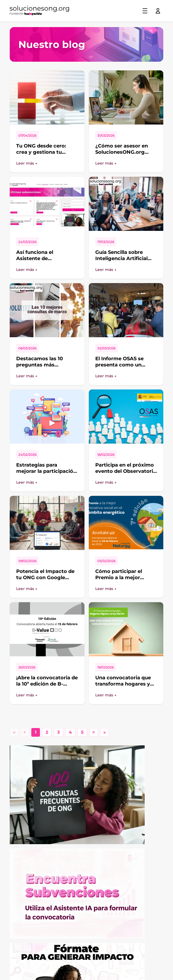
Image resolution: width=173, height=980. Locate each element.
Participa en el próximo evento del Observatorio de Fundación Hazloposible (126, 474)
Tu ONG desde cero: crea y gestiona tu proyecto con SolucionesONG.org (41, 155)
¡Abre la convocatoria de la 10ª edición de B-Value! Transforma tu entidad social (47, 687)
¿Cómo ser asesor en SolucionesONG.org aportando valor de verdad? (122, 155)
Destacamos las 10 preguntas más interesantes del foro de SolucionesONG (46, 368)
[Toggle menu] (145, 11)
